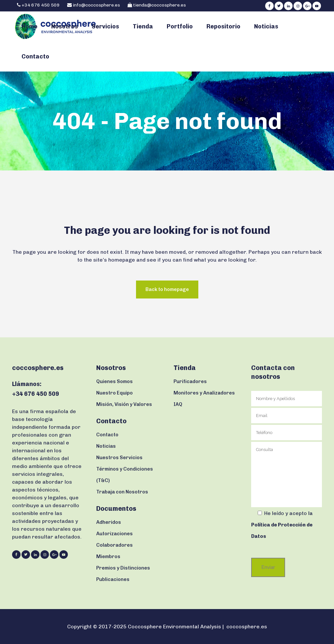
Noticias (106, 446)
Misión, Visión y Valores (124, 404)
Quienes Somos (114, 381)
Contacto (107, 435)
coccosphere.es (247, 627)
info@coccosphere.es (96, 5)
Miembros (108, 556)
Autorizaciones (114, 534)
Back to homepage (167, 289)
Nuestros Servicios (119, 458)
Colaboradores (114, 545)
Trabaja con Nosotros (122, 492)
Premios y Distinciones (123, 568)
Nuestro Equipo (114, 393)
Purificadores (190, 381)
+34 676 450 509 (40, 5)
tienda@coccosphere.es (159, 5)
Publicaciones (113, 579)
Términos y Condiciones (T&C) (125, 475)
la (282, 525)
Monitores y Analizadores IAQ (204, 399)
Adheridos (109, 522)
